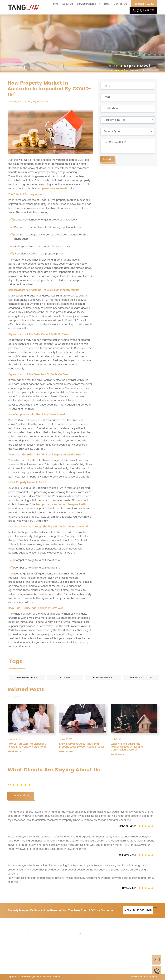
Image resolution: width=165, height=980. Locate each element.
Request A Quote (144, 4)
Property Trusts (85, 949)
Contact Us (120, 4)
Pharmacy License (87, 962)
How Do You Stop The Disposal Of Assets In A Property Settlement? (27, 746)
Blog (107, 4)
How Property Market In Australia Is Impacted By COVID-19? (37, 73)
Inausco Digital (150, 977)
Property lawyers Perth (53, 189)
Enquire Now (157, 960)
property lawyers (65, 677)
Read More (14, 752)
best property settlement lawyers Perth (61, 504)
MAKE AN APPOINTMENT (138, 910)
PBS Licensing (123, 962)
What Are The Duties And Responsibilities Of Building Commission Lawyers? (127, 747)
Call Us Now (157, 971)
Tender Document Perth (90, 941)
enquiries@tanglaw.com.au (42, 964)
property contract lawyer (27, 677)
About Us (67, 4)
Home (54, 4)
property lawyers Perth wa (141, 677)
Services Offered (87, 4)
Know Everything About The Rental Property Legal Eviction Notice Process (82, 746)
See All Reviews (20, 796)
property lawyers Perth (103, 677)
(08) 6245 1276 (143, 11)
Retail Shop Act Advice (128, 941)
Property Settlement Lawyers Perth (127, 951)
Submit (107, 159)
